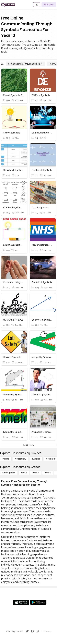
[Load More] (28, 445)
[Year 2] (36, 473)
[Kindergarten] (9, 473)
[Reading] (36, 459)
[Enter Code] (49, 5)
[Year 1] (24, 473)
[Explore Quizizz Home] (8, 5)
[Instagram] (37, 631)
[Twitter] (27, 631)
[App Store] (21, 602)
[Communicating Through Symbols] (25, 64)
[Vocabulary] (21, 459)
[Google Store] (38, 602)
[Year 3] (48, 473)
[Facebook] (32, 631)
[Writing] (6, 459)
